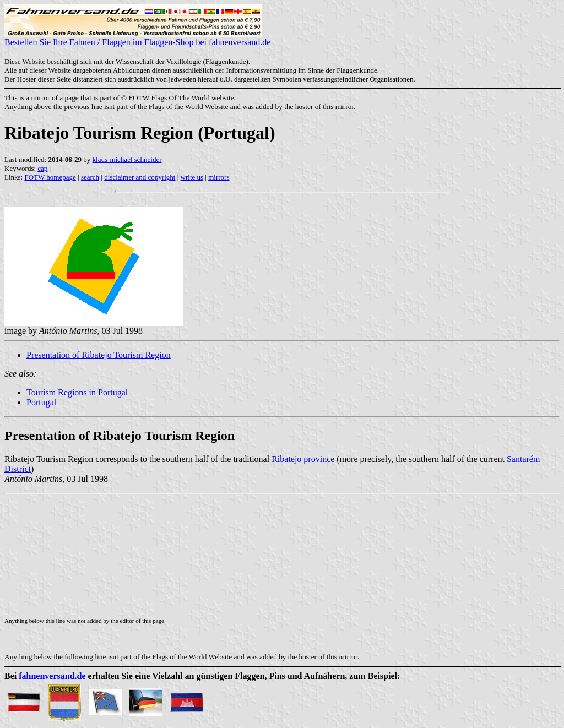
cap (42, 168)
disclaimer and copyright (140, 177)
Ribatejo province (303, 459)
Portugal (41, 402)
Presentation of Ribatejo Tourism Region (99, 355)
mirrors (219, 177)
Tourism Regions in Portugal (77, 392)
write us (192, 177)
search (90, 177)
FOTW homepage (50, 177)
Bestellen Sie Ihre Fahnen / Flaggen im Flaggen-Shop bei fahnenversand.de (137, 38)
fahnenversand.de (52, 676)
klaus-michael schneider (127, 159)
